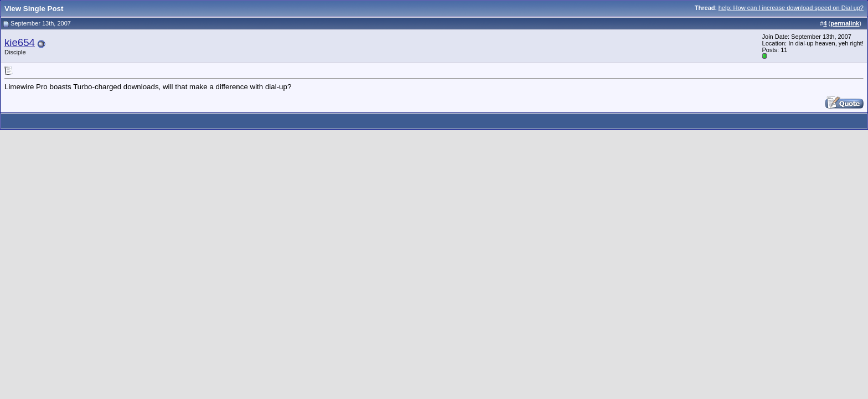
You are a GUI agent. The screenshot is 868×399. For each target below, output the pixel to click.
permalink (845, 23)
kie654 (20, 42)
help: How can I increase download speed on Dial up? (791, 8)
